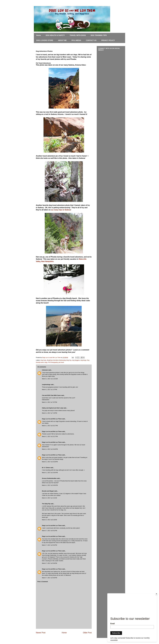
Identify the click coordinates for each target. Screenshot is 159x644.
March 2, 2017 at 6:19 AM (49, 520)
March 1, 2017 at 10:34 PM (50, 473)
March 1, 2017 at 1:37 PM (49, 389)
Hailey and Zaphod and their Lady (53, 408)
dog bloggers (76, 360)
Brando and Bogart (48, 491)
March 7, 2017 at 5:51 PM (49, 531)
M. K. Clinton (46, 468)
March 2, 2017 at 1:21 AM (49, 498)
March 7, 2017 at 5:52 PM (49, 545)
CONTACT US (91, 40)
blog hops (43, 360)
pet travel (61, 362)
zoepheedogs (46, 385)
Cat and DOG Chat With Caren (51, 395)
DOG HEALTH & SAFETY (55, 35)
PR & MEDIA (76, 40)
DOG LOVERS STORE (45, 40)
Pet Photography (53, 362)
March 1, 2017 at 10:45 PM (50, 485)
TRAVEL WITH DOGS (78, 35)
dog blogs (83, 360)
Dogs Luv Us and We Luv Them (52, 419)
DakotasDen (46, 400)
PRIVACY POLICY (108, 40)
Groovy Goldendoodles (49, 478)
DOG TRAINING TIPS (99, 35)
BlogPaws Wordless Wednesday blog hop (59, 360)
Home (39, 35)
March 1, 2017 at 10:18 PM (50, 449)
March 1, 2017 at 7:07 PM (49, 402)
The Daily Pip (46, 504)
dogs (46, 362)
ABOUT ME (62, 40)
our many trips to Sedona (61, 210)
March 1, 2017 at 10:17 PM (50, 426)
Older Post (87, 633)
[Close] (156, 594)
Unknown (45, 370)
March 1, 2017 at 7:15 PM (49, 413)
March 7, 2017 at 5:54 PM (49, 563)
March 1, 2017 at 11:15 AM (50, 379)
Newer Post (41, 633)
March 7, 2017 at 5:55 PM (49, 578)
